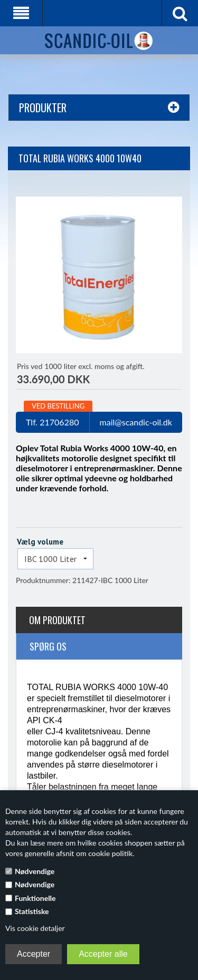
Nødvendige (35, 871)
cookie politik (110, 853)
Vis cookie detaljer (35, 928)
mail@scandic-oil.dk (136, 422)
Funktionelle (35, 898)
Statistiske (32, 911)
